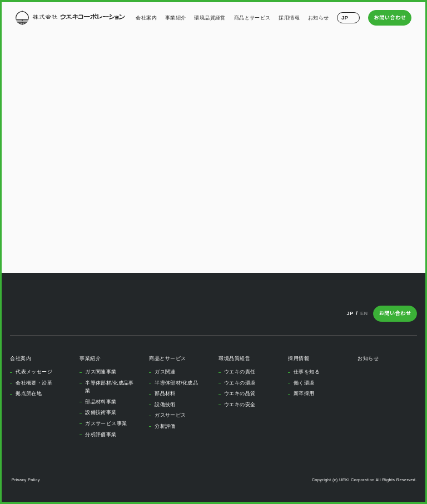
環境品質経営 (210, 18)
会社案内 (147, 18)
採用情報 (290, 18)
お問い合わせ (390, 18)
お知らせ (319, 18)
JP (349, 313)
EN (365, 313)
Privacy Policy (27, 480)
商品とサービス (252, 18)
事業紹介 (176, 18)
